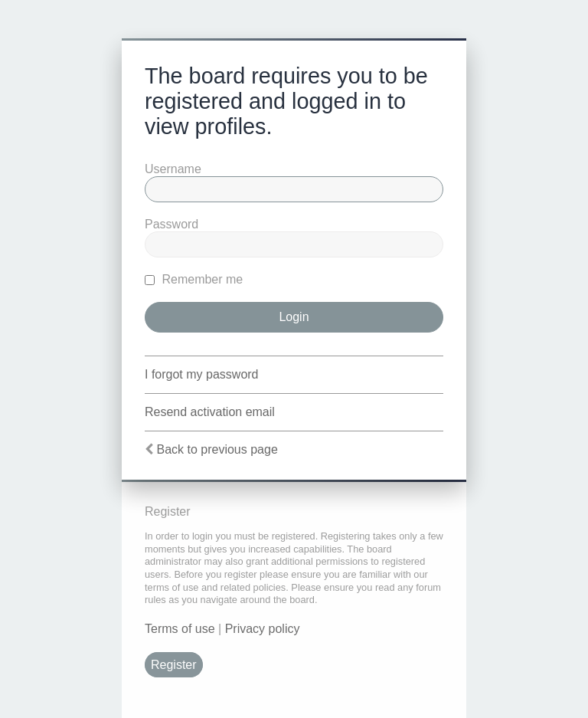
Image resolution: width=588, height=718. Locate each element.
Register (174, 665)
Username (173, 169)
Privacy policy (263, 629)
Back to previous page (217, 449)
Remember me (194, 279)
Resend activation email (210, 412)
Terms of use (180, 629)
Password (171, 224)
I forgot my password (202, 374)
